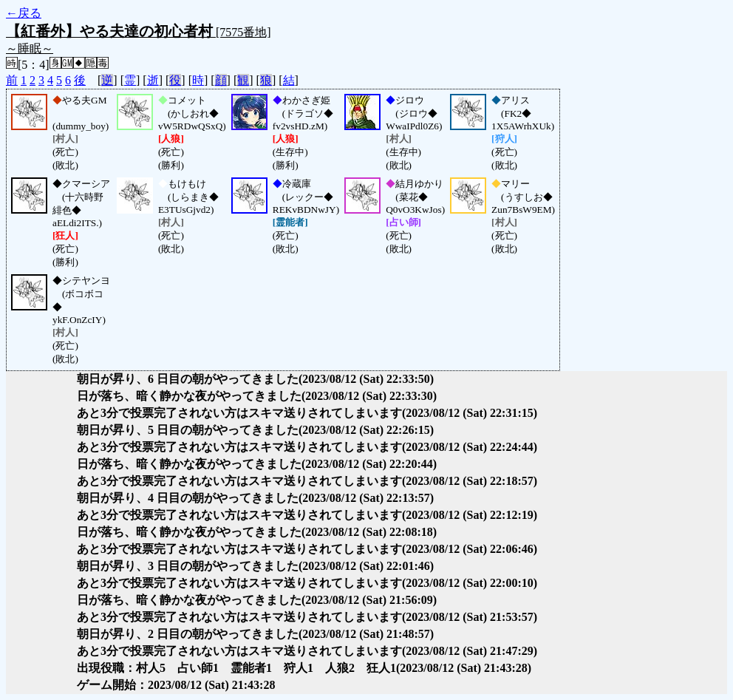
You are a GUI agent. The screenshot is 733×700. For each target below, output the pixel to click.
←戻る (24, 13)
